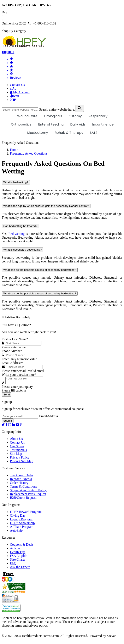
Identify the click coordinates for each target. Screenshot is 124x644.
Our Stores (17, 447)
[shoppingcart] (66, 100)
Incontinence (103, 124)
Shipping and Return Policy (28, 491)
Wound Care (27, 116)
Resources (8, 539)
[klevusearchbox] (80, 108)
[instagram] (10, 426)
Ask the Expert (20, 568)
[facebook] (7, 426)
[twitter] (3, 426)
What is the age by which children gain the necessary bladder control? (46, 206)
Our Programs (11, 506)
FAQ (13, 564)
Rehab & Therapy (69, 133)
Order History (19, 484)
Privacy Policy (20, 459)
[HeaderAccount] (20, 92)
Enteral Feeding (51, 124)
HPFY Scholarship (22, 524)
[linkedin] (13, 426)
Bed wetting (16, 234)
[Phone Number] (23, 355)
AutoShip (16, 532)
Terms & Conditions (23, 488)
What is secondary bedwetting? (22, 250)
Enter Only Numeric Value (19, 359)
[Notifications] (14, 96)
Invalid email (35, 371)
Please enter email (14, 371)
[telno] (13, 88)
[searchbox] (20, 110)
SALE (94, 133)
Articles (15, 549)
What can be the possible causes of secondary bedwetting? (40, 270)
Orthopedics (21, 124)
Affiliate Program (22, 528)
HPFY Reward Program (26, 513)
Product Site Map (22, 462)
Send (7, 396)
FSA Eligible (19, 557)
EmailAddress (49, 417)
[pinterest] (21, 426)
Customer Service (13, 469)
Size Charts (17, 561)
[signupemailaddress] (20, 418)
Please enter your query (17, 388)
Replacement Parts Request (28, 495)
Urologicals (53, 116)
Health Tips (18, 553)
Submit (8, 422)
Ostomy (75, 116)
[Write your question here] (26, 381)
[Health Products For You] (62, 41)
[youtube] (17, 426)
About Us (16, 440)
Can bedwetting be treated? (20, 226)
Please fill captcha (14, 392)
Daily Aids (78, 124)
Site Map (16, 455)
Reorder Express (21, 480)
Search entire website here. (57, 109)
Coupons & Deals (22, 546)
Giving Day (18, 517)
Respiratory (98, 116)
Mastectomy (38, 133)
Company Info (11, 433)
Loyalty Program (21, 520)
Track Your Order (22, 476)
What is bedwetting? (16, 182)
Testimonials (18, 451)
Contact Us (17, 85)
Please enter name (14, 347)
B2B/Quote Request (23, 499)
